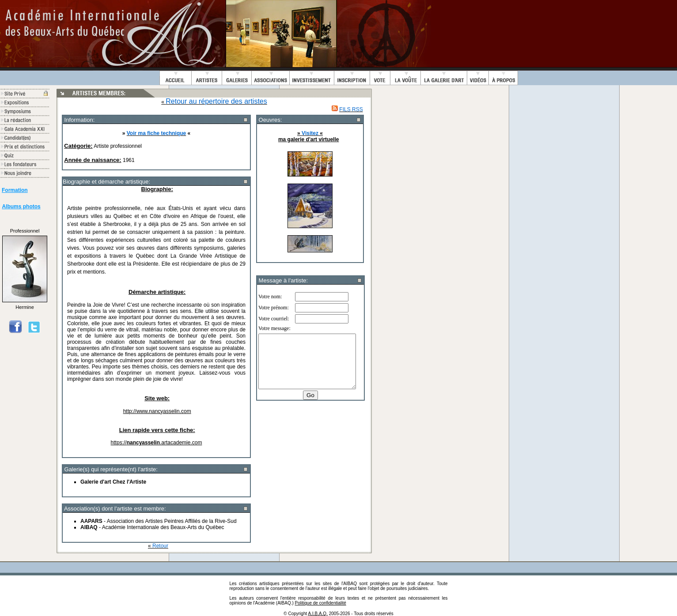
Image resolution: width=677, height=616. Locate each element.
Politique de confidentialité (321, 603)
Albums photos (21, 207)
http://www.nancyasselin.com (157, 411)
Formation (15, 190)
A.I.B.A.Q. (318, 614)
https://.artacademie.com (157, 443)
